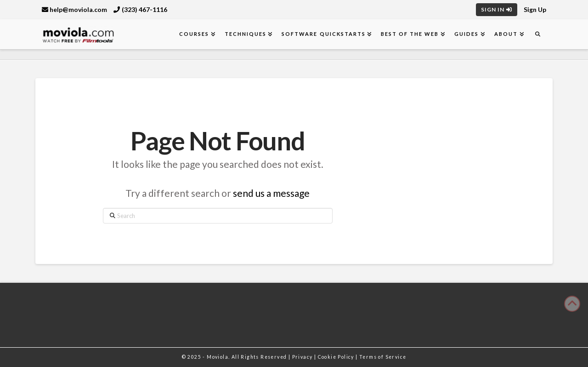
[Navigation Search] (537, 34)
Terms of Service (383, 357)
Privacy (303, 357)
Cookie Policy (337, 357)
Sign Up (535, 9)
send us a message (271, 193)
